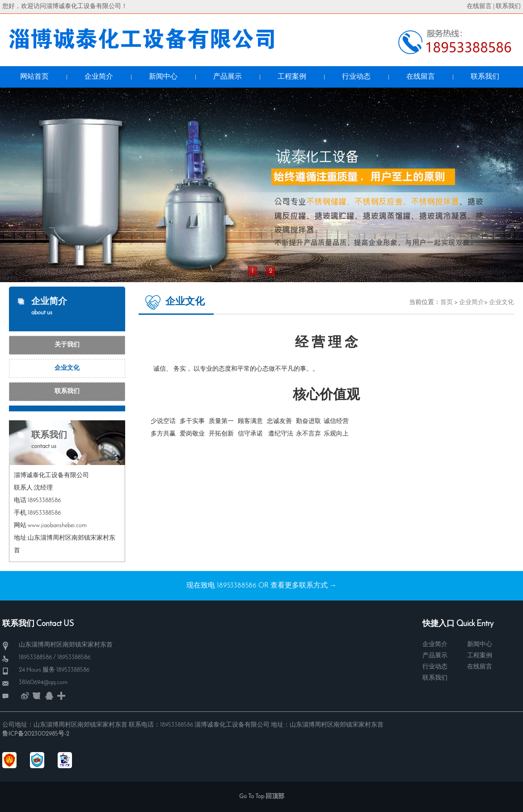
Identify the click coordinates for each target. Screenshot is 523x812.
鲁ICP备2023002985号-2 (36, 734)
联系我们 (508, 6)
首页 (447, 302)
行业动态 (435, 667)
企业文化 (67, 368)
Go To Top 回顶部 (262, 797)
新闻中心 (480, 645)
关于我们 (67, 345)
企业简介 (472, 302)
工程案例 (480, 656)
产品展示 (435, 656)
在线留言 (479, 6)
